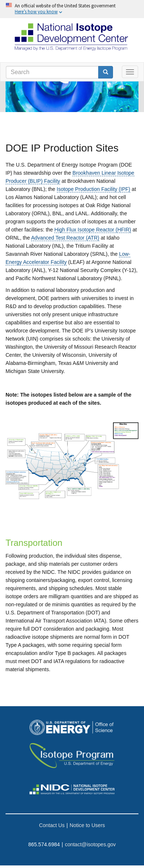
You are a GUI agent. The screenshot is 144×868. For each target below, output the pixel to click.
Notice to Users (88, 825)
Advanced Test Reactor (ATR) (65, 238)
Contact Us (52, 825)
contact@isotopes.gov (90, 844)
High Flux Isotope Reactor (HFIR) (93, 230)
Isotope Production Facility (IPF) (94, 189)
